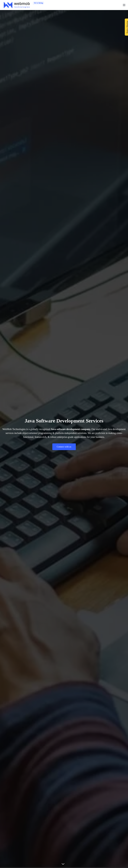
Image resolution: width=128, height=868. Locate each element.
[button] (124, 5)
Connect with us (64, 447)
